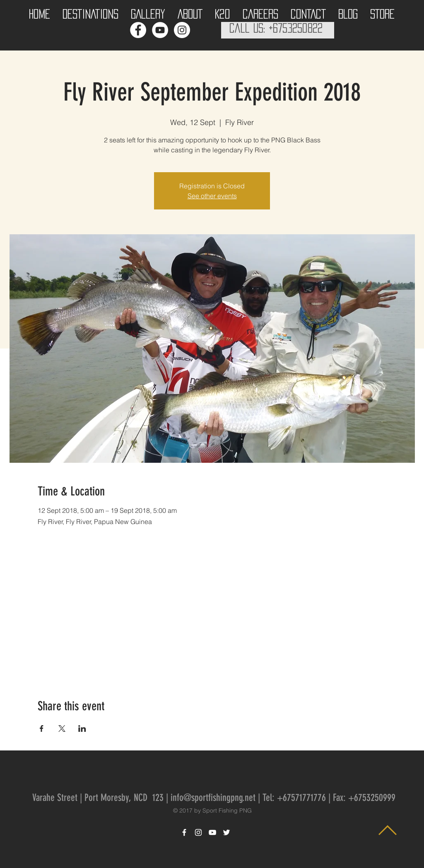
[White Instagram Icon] (198, 832)
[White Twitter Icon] (226, 832)
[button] (90, 12)
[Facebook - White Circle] (138, 30)
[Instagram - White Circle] (182, 30)
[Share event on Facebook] (42, 729)
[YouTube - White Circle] (160, 30)
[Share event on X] (62, 729)
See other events (212, 196)
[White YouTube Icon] (212, 832)
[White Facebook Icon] (184, 832)
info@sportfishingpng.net (213, 798)
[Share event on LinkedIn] (82, 729)
